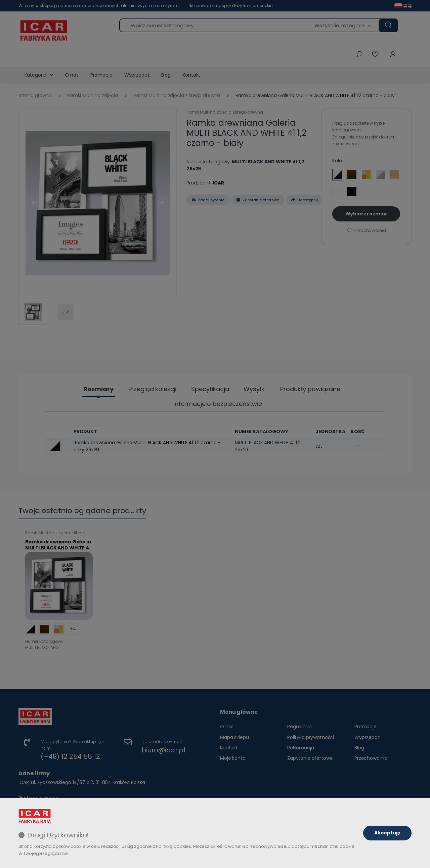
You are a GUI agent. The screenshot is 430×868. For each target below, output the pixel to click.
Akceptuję (387, 833)
